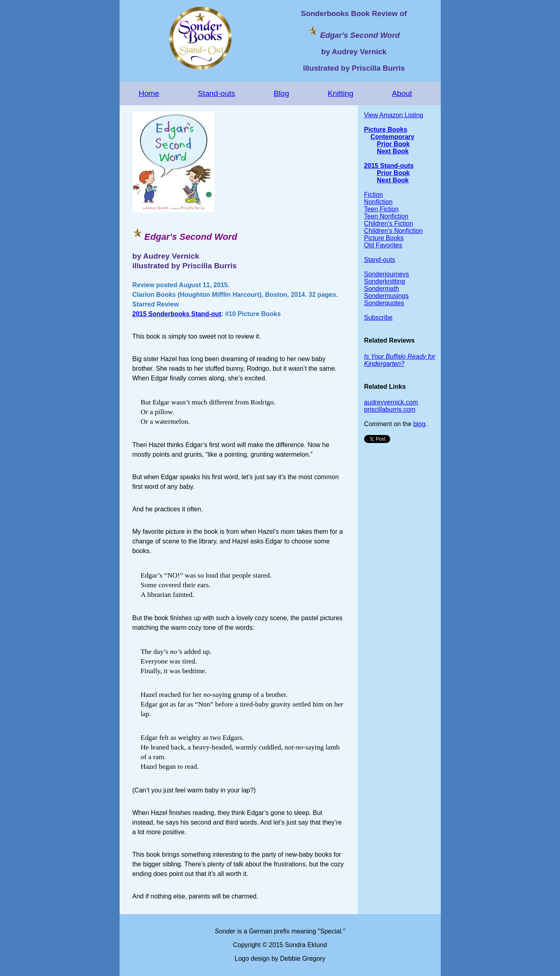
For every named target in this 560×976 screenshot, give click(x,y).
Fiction (374, 195)
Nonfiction (378, 202)
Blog (281, 93)
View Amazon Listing (394, 115)
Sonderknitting (385, 281)
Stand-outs (217, 93)
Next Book (393, 151)
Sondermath (382, 289)
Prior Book (393, 144)
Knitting (340, 93)
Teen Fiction (381, 209)
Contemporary (392, 137)
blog (419, 424)
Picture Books (386, 130)
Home (149, 93)
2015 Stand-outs (389, 166)
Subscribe (378, 318)
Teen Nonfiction (386, 216)
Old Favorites (383, 245)
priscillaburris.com (390, 409)
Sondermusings (386, 296)
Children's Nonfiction (393, 231)
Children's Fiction (389, 224)
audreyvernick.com (391, 402)
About (402, 93)
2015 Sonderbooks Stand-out (177, 314)
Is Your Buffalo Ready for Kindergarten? (400, 360)
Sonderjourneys (387, 274)
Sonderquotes (384, 303)
